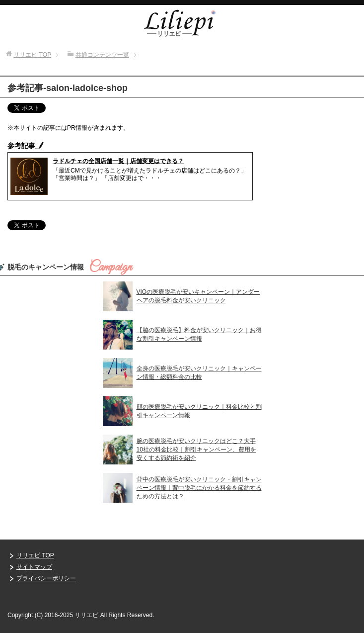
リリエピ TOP (35, 555)
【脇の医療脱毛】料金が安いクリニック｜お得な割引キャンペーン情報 (199, 334)
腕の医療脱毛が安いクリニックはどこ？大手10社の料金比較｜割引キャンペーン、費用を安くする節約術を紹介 (196, 450)
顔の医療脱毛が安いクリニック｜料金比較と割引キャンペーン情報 (199, 411)
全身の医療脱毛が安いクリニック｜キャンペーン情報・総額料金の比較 (199, 373)
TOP (32, 55)
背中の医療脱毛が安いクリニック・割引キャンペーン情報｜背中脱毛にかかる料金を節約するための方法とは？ (199, 488)
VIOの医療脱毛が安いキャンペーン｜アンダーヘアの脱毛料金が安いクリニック (198, 296)
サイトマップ (34, 567)
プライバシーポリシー (46, 578)
